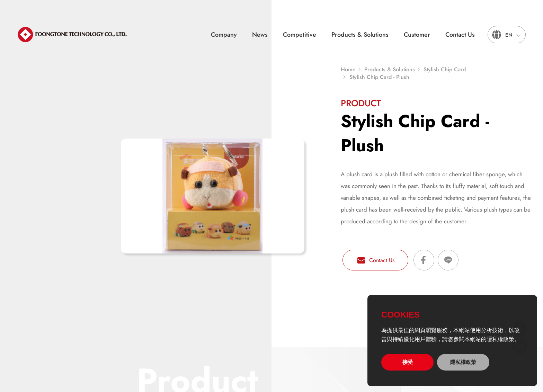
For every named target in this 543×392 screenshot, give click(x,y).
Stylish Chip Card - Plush (379, 77)
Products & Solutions (360, 35)
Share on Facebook (424, 260)
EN (509, 35)
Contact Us (460, 35)
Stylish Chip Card (445, 70)
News (260, 35)
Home (348, 70)
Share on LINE (448, 260)
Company (224, 35)
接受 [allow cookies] (408, 362)
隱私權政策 (463, 362)
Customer (417, 35)
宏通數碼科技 (73, 35)
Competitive (300, 35)
